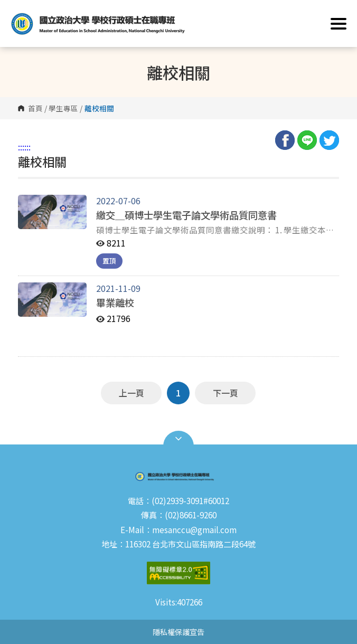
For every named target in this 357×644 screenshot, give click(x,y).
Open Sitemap (178, 439)
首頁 (35, 108)
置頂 (109, 261)
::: (21, 147)
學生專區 (63, 108)
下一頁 (226, 393)
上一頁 (131, 393)
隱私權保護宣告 (178, 632)
